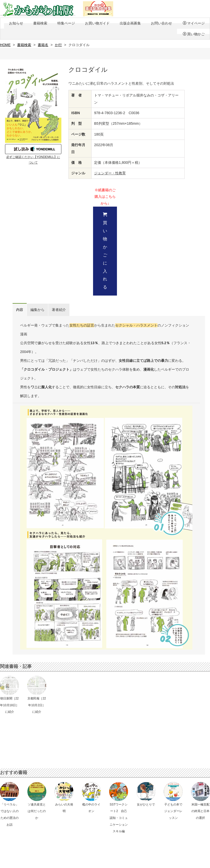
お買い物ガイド (97, 23)
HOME (5, 45)
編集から (37, 310)
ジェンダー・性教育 (110, 173)
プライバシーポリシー (21, 862)
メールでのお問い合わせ (107, 825)
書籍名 (43, 45)
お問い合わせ (161, 23)
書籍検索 (40, 23)
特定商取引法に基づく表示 (57, 862)
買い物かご (194, 34)
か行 (58, 45)
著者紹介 (59, 310)
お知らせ (16, 23)
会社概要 (84, 862)
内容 (20, 310)
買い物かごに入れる (105, 251)
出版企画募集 (130, 23)
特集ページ (66, 23)
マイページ (194, 23)
